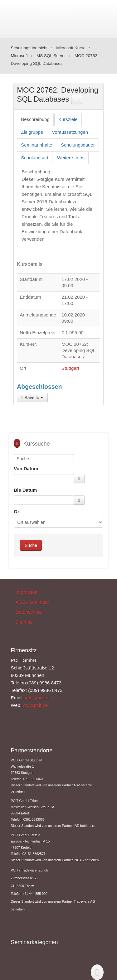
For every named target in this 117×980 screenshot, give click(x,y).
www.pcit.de (35, 705)
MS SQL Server (51, 56)
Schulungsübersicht (29, 48)
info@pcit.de (38, 698)
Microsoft (19, 56)
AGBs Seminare (32, 602)
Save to (32, 398)
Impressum (27, 592)
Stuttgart (70, 368)
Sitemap (24, 622)
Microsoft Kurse (71, 48)
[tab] (35, 119)
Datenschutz (29, 612)
